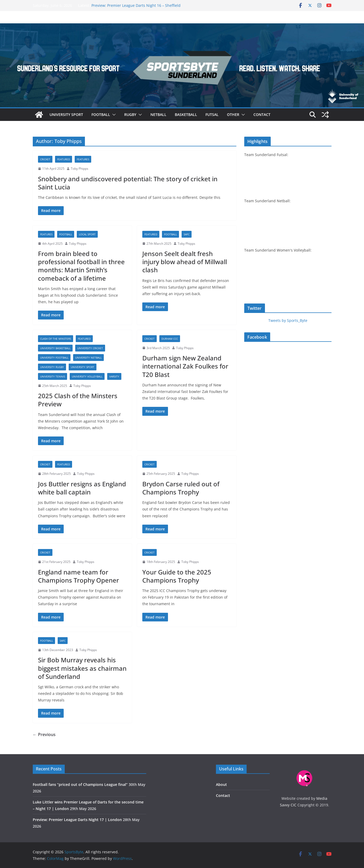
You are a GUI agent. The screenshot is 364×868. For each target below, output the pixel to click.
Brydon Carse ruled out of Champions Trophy (181, 488)
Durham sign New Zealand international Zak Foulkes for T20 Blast (185, 366)
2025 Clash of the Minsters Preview (78, 400)
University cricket (90, 348)
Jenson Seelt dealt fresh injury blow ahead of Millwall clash (185, 262)
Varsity (114, 376)
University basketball (55, 348)
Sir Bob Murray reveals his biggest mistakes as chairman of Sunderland (82, 668)
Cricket (45, 159)
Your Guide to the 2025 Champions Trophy (177, 576)
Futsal (212, 115)
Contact (262, 115)
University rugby (52, 367)
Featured (64, 159)
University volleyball (87, 376)
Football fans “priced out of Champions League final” (80, 784)
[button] (113, 115)
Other (233, 115)
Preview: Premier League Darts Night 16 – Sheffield (136, 5)
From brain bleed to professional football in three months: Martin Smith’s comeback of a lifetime (81, 266)
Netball (158, 115)
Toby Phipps (80, 169)
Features (83, 159)
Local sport (87, 234)
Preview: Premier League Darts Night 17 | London (77, 820)
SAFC (187, 234)
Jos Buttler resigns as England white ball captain (82, 488)
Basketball (186, 115)
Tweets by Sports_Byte (288, 320)
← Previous (44, 734)
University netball (88, 358)
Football (101, 115)
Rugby (130, 115)
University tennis (53, 376)
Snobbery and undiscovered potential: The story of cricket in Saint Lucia (128, 183)
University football (54, 358)
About (221, 784)
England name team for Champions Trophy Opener (78, 576)
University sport (66, 115)
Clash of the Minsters (56, 339)
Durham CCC (170, 339)
